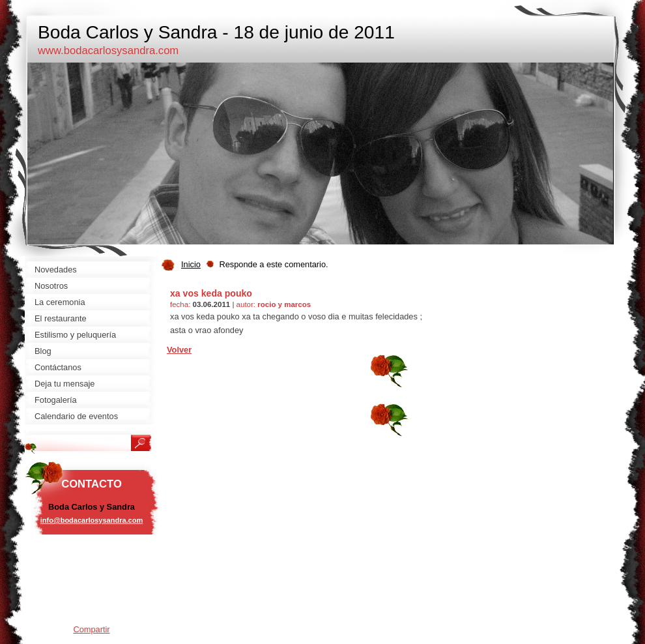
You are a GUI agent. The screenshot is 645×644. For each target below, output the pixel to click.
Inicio (191, 264)
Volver (179, 350)
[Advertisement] (92, 583)
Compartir (91, 629)
